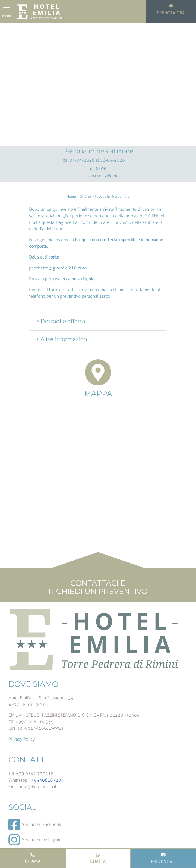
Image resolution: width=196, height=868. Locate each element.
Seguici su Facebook (35, 825)
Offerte (85, 196)
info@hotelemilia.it (38, 787)
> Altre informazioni (62, 339)
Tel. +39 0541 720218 (31, 774)
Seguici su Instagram (35, 840)
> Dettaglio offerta (61, 321)
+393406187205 (46, 780)
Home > (73, 196)
